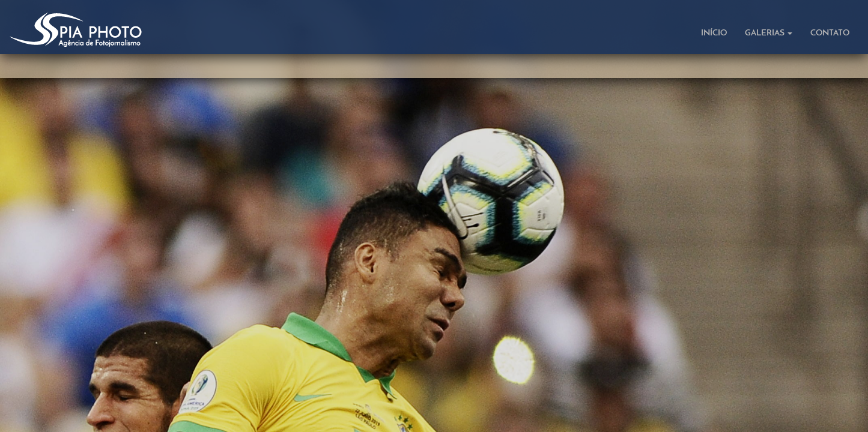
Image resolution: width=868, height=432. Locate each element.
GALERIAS (769, 33)
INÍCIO (714, 33)
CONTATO (830, 33)
